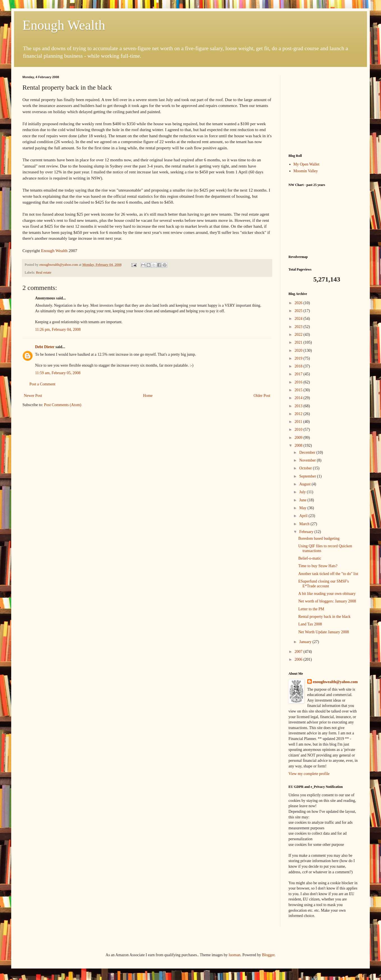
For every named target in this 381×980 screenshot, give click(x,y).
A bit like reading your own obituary (327, 594)
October (306, 468)
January (306, 642)
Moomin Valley (306, 171)
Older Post (262, 396)
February (307, 532)
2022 (299, 335)
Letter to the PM (311, 609)
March (305, 524)
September (308, 476)
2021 (299, 342)
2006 (299, 659)
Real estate (44, 273)
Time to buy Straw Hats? (318, 566)
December (308, 452)
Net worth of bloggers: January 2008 (327, 601)
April (304, 516)
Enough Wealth (64, 25)
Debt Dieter (45, 347)
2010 (299, 430)
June (303, 500)
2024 (299, 319)
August (305, 484)
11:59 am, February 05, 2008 (58, 373)
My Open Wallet (307, 164)
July (303, 492)
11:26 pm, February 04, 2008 (58, 330)
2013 (299, 406)
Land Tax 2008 (310, 624)
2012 (299, 414)
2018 (299, 366)
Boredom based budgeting (319, 538)
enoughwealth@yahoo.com (335, 682)
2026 (299, 303)
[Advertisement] (324, 110)
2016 (299, 382)
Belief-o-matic (310, 558)
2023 (299, 327)
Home (148, 396)
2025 (299, 311)
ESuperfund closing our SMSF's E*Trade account (324, 584)
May (303, 508)
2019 (299, 358)
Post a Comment (42, 384)
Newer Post (33, 396)
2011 (299, 422)
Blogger (268, 955)
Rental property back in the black (324, 617)
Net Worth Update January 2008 (324, 632)
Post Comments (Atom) (63, 405)
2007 (299, 652)
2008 (299, 445)
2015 (299, 390)
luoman (235, 955)
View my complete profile (309, 774)
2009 (299, 438)
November (308, 460)
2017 (299, 374)
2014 (299, 398)
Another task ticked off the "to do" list (328, 574)
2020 (299, 351)
